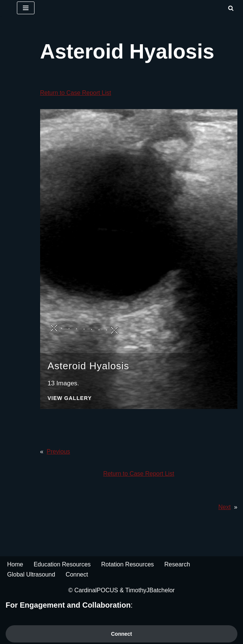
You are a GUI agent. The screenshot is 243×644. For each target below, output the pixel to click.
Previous (58, 452)
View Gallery (70, 398)
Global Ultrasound (31, 574)
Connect (77, 574)
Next (224, 507)
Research (177, 564)
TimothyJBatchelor (150, 590)
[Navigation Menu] (26, 8)
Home (15, 564)
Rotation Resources (128, 564)
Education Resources (62, 564)
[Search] (231, 8)
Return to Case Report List (76, 93)
